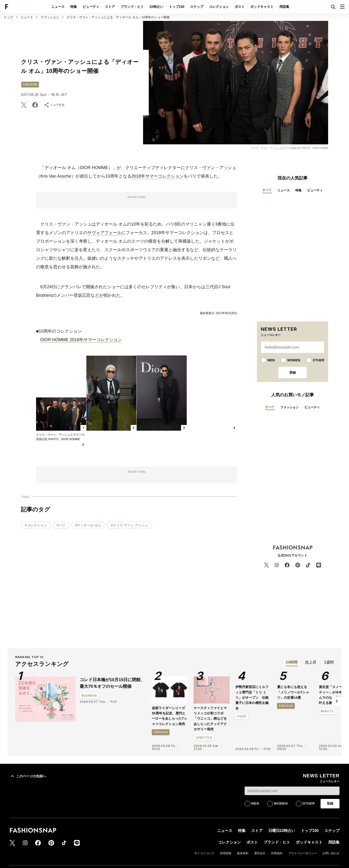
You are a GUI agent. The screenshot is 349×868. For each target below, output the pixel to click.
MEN (271, 360)
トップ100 (177, 7)
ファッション (50, 17)
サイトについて (204, 853)
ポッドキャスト (262, 7)
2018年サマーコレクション (158, 176)
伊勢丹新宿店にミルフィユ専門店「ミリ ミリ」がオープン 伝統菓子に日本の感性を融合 (252, 698)
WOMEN (294, 360)
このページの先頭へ (28, 776)
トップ (8, 17)
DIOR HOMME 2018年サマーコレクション (81, 340)
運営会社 (260, 853)
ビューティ (91, 7)
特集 (74, 7)
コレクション (219, 7)
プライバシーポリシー (302, 853)
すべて (267, 190)
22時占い (156, 7)
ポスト (240, 7)
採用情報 (226, 853)
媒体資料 (243, 853)
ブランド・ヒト (132, 7)
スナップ (197, 7)
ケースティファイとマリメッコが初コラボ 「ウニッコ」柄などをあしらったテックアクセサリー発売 (210, 719)
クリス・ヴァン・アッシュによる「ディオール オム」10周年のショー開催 (118, 17)
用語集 (284, 7)
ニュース (58, 7)
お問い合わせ (331, 853)
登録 (293, 373)
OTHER (319, 360)
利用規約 (277, 853)
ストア (110, 7)
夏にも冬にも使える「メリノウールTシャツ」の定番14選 (293, 692)
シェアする (54, 105)
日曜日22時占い (282, 831)
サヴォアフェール (104, 233)
